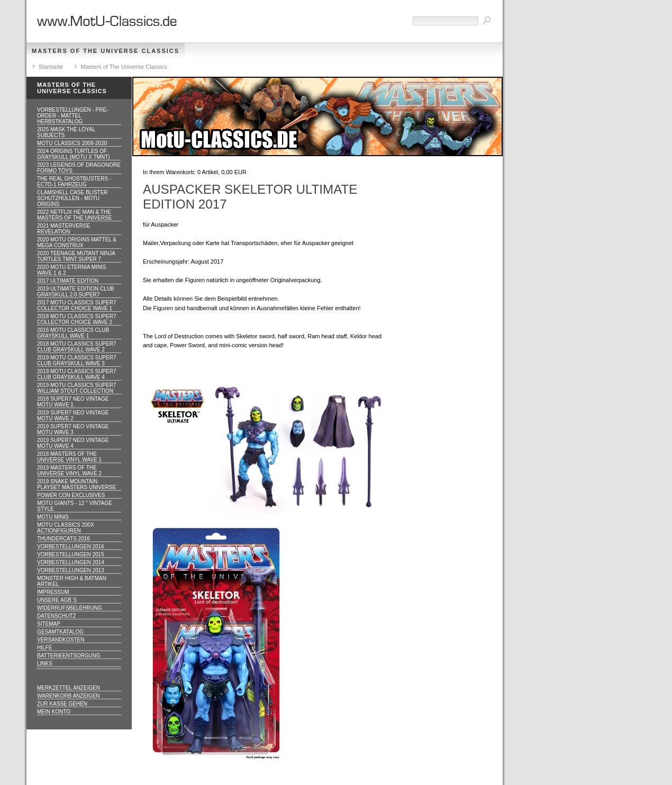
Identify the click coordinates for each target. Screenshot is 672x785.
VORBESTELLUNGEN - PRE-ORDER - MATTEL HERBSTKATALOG (72, 116)
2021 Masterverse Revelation (63, 229)
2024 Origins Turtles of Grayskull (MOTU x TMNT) (74, 154)
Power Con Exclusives (71, 495)
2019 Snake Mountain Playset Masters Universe (76, 484)
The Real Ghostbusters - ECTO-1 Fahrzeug (74, 182)
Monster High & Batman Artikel (72, 581)
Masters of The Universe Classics (106, 51)
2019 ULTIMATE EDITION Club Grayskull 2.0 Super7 (76, 292)
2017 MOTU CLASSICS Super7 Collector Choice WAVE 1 (77, 305)
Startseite (51, 67)
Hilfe (44, 648)
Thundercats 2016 (63, 539)
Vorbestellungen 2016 (71, 547)
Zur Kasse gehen (62, 704)
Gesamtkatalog (60, 632)
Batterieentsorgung (69, 656)
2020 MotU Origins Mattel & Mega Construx (77, 242)
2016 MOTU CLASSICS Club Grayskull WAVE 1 (73, 333)
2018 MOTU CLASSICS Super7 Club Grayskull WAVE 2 (77, 347)
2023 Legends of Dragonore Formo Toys (79, 168)
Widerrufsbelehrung (70, 608)
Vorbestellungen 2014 (71, 562)
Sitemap (49, 624)
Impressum (53, 592)
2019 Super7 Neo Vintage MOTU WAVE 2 (73, 416)
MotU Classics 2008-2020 (72, 143)
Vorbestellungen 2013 (71, 570)
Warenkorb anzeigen (69, 696)
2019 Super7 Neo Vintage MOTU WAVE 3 (73, 429)
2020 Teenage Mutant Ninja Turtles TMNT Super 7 (76, 256)
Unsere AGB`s (57, 600)
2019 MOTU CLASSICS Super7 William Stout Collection (77, 388)
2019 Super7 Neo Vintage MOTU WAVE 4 (73, 443)
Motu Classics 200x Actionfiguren (66, 528)
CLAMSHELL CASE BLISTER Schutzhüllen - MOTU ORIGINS (72, 198)
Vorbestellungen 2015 (71, 554)
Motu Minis (53, 517)
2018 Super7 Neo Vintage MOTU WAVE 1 (73, 402)
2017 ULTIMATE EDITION (68, 281)
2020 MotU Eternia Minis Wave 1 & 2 (72, 270)
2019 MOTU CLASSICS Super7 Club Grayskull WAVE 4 (77, 374)
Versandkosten (61, 640)
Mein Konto (54, 712)
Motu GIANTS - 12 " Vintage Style (75, 506)
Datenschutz (57, 616)
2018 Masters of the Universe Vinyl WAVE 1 (69, 457)
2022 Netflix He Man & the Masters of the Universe (75, 215)
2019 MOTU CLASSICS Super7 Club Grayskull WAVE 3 (77, 360)
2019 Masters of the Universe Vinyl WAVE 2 (69, 471)
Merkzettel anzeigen (69, 688)
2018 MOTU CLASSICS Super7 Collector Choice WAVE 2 (77, 319)
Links (45, 664)
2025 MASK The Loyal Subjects (66, 132)
